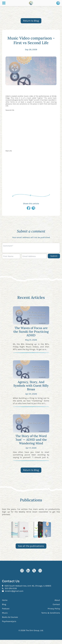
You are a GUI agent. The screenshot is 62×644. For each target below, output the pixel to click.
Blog (4, 604)
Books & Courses (10, 617)
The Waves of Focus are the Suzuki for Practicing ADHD (31, 332)
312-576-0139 (11, 588)
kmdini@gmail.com (14, 591)
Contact (56, 604)
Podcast (6, 609)
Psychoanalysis (9, 621)
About (57, 600)
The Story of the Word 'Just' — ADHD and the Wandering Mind (31, 440)
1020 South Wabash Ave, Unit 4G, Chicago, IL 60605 (28, 586)
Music (5, 613)
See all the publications (31, 546)
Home (5, 600)
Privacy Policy (54, 609)
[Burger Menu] (4, 3)
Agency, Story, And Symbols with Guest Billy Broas (31, 386)
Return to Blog (31, 21)
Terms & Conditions (51, 613)
